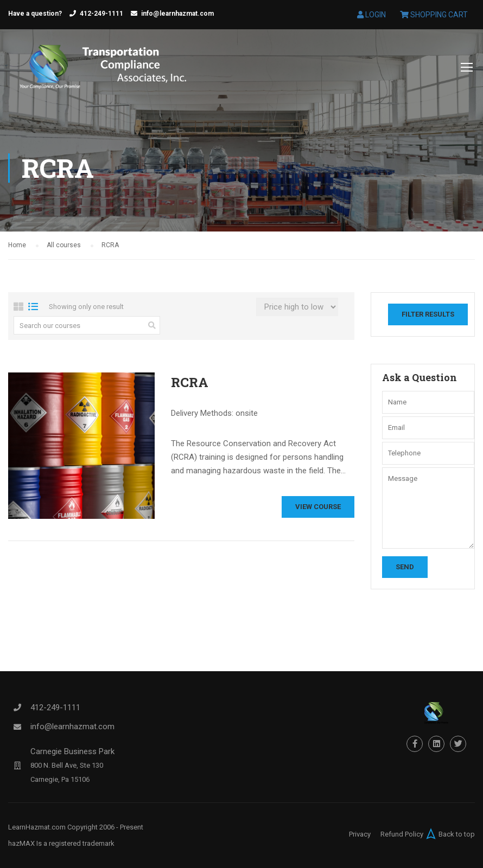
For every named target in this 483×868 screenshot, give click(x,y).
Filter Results (428, 314)
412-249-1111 (101, 14)
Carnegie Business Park (72, 751)
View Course (318, 507)
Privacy (360, 834)
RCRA (190, 382)
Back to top (449, 834)
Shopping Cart (434, 15)
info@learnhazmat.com (177, 14)
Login (371, 15)
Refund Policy (402, 834)
